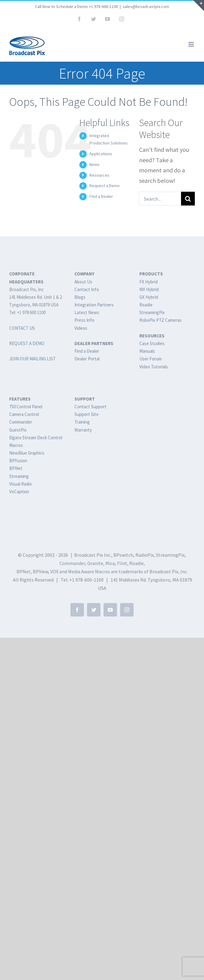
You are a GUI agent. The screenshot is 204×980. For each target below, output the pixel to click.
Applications (101, 154)
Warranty (83, 430)
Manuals (147, 351)
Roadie (146, 305)
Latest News (87, 312)
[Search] (188, 199)
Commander (21, 422)
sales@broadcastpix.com (146, 6)
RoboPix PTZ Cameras (161, 320)
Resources (99, 175)
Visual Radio (21, 484)
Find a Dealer (101, 196)
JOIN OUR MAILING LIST (32, 359)
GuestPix (18, 430)
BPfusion (18, 461)
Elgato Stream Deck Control (36, 438)
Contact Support (91, 407)
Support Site (87, 414)
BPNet (16, 468)
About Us (83, 282)
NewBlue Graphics (27, 453)
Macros (16, 445)
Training (82, 422)
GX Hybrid (149, 297)
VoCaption (19, 492)
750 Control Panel (26, 407)
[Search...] (160, 199)
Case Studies (152, 343)
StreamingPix (152, 312)
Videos (81, 328)
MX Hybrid (149, 289)
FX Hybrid (149, 282)
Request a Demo (105, 186)
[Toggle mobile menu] (192, 44)
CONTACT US (22, 328)
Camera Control (24, 414)
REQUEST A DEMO (27, 343)
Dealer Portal (87, 359)
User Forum (151, 359)
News (94, 164)
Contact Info (87, 289)
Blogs (80, 297)
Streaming (19, 476)
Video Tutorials (154, 367)
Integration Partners (94, 305)
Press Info (84, 320)
